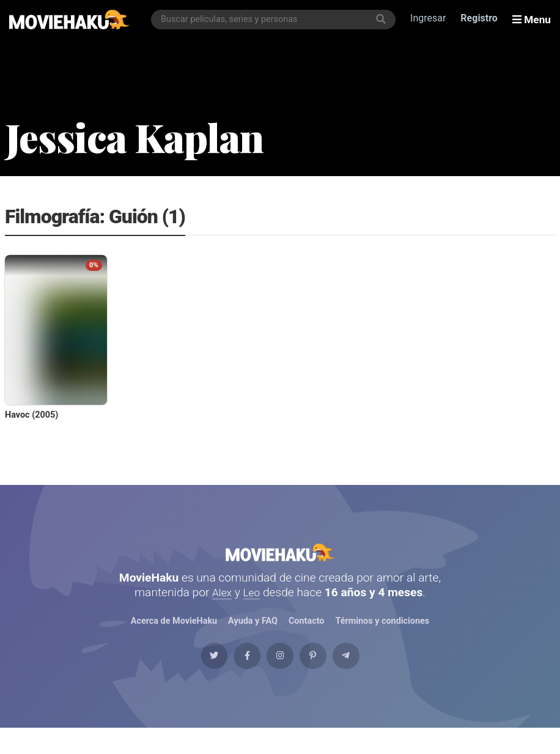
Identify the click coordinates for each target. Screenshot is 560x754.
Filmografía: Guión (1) (95, 217)
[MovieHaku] (70, 20)
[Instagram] (280, 676)
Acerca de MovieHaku (174, 634)
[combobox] (276, 20)
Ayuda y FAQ (252, 634)
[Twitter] (188, 676)
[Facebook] (234, 676)
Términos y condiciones (383, 634)
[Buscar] (383, 20)
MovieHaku (280, 558)
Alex (221, 604)
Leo (253, 604)
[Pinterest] (326, 676)
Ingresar (430, 19)
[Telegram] (372, 676)
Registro (481, 19)
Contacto (306, 634)
